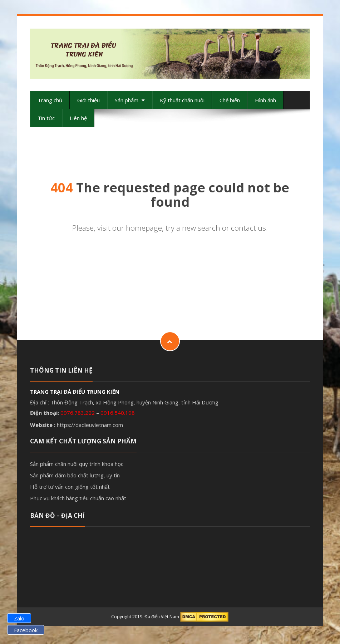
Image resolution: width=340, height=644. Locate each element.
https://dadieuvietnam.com (90, 425)
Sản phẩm (130, 100)
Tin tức (46, 118)
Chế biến (230, 100)
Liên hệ (78, 118)
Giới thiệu (88, 100)
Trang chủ (50, 100)
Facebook (26, 630)
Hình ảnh (265, 100)
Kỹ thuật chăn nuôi (182, 100)
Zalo (19, 618)
